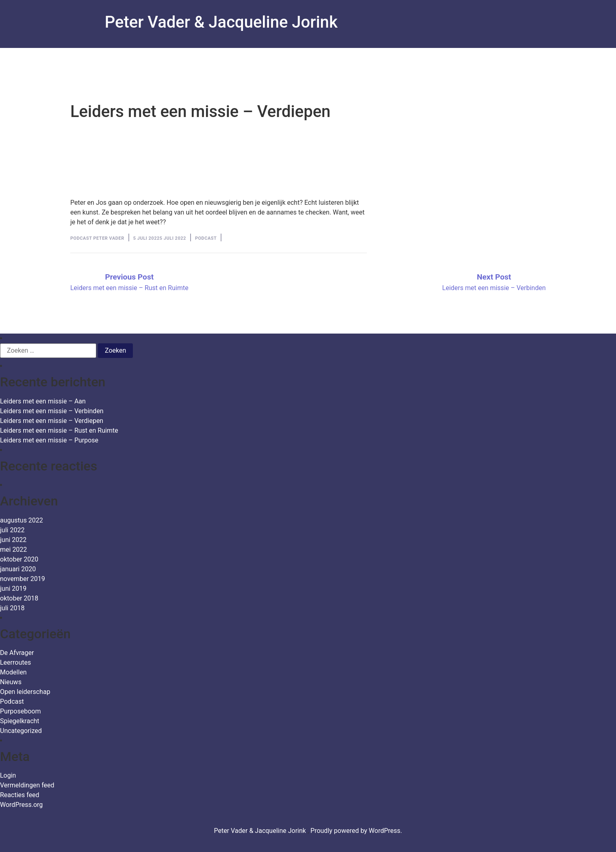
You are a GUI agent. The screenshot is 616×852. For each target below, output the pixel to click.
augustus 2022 (22, 520)
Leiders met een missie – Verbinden (52, 411)
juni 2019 (13, 589)
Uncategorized (21, 731)
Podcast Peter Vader (97, 238)
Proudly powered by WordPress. (356, 831)
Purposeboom (20, 711)
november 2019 (23, 579)
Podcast (206, 238)
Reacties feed (20, 795)
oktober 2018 (19, 598)
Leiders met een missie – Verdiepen (52, 421)
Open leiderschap (25, 692)
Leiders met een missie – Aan (43, 401)
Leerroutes (15, 662)
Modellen (13, 672)
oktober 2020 (19, 559)
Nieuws (11, 682)
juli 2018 (12, 608)
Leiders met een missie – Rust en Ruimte (59, 430)
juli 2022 (12, 530)
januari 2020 (18, 569)
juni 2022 (13, 540)
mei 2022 (13, 550)
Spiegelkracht (20, 721)
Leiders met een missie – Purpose (49, 440)
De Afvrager (17, 653)
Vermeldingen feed (27, 785)
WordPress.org (21, 805)
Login (8, 775)
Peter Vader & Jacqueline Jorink (221, 22)
